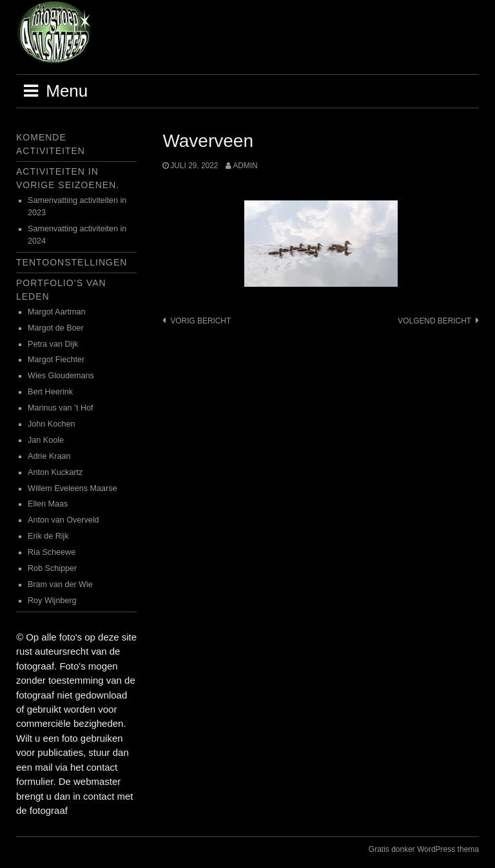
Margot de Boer (56, 328)
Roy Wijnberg (52, 601)
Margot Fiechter (56, 360)
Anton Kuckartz (55, 472)
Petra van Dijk (53, 344)
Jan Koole (46, 440)
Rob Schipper (52, 568)
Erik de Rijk (48, 536)
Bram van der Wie (60, 584)
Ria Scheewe (52, 552)
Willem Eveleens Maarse (73, 488)
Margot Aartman (57, 312)
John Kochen (52, 424)
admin (245, 166)
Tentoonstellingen (72, 262)
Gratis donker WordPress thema (424, 849)
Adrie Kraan (49, 456)
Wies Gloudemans (61, 376)
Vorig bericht (200, 321)
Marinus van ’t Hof (61, 408)
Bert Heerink (50, 392)
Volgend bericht (434, 321)
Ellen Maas (48, 504)
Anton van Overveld (63, 520)
